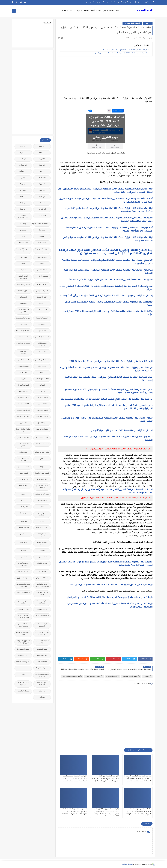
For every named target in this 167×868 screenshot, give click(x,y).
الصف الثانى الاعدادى (23, 353)
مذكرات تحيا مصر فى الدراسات (42, 594)
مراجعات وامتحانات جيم (72, 676)
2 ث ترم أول (23, 172)
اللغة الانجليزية (112, 676)
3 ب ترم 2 (42, 190)
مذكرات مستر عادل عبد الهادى (42, 634)
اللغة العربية (42, 404)
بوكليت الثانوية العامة (23, 460)
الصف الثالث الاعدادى (132, 23)
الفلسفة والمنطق (42, 379)
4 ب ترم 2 (42, 203)
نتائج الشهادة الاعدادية (42, 684)
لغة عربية (23, 557)
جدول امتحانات (23, 486)
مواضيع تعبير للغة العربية (42, 676)
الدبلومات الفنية (42, 318)
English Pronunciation (23, 217)
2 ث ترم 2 (42, 172)
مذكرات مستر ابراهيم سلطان (23, 617)
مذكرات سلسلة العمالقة (42, 602)
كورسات (42, 551)
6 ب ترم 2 (23, 209)
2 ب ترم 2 (42, 165)
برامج (42, 459)
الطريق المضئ (146, 10)
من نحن (138, 2)
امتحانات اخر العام (42, 429)
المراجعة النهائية (69, 11)
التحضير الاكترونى (42, 276)
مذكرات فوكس (42, 610)
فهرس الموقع (128, 2)
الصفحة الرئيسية (148, 2)
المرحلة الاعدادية (23, 417)
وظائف (42, 698)
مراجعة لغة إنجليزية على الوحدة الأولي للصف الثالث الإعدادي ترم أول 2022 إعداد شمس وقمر (107, 399)
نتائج (23, 675)
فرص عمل (23, 513)
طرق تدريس (23, 507)
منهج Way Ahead (42, 668)
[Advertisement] (105, 77)
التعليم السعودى (23, 285)
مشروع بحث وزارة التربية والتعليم (23, 642)
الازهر (23, 264)
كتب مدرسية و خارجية (42, 544)
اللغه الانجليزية (42, 410)
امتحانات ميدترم (83, 11)
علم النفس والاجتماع (42, 514)
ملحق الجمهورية (23, 649)
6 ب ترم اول (42, 216)
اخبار (23, 237)
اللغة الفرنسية (23, 404)
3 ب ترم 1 (23, 184)
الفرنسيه (23, 373)
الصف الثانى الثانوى (42, 360)
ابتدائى (105, 11)
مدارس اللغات (42, 563)
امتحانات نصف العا (42, 444)
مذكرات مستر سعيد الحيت (23, 625)
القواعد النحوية (23, 385)
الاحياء (42, 264)
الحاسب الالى (42, 310)
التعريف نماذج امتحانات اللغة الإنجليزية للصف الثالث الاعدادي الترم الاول (121, 53)
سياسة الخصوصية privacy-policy (98, 2)
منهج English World (23, 662)
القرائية (42, 385)
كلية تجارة (23, 542)
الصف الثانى (42, 352)
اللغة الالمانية (23, 392)
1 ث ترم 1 (42, 153)
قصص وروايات (23, 528)
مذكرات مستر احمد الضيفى (42, 625)
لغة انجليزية (42, 557)
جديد (23, 494)
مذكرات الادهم (23, 572)
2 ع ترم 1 (23, 178)
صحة (23, 501)
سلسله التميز (42, 501)
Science (42, 230)
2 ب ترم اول (23, 165)
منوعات (23, 668)
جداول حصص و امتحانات (42, 487)
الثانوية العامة (23, 291)
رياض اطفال (114, 11)
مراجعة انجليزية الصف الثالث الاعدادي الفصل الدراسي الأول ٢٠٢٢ (124, 50)
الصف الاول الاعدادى (23, 331)
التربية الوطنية (42, 285)
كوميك (23, 551)
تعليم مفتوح (23, 473)
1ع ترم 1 (42, 159)
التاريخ (23, 270)
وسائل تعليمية (23, 691)
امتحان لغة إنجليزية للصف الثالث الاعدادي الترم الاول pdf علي (121, 431)
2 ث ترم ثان (42, 178)
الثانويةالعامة (42, 297)
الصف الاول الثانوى (42, 337)
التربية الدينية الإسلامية (23, 277)
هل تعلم (42, 691)
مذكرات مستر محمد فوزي (23, 634)
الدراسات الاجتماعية (23, 318)
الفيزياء (23, 379)
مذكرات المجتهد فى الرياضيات (23, 585)
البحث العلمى (42, 270)
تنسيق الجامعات (42, 480)
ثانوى (93, 11)
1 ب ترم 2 (23, 146)
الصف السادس (23, 366)
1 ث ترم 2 (23, 153)
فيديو (42, 522)
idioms (42, 237)
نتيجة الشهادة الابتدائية (23, 684)
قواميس (23, 534)
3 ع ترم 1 (148, 23)
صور (42, 507)
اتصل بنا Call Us (116, 2)
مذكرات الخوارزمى (42, 578)
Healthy (23, 224)
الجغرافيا (42, 304)
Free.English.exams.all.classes (41, 224)
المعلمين (23, 423)
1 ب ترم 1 (42, 146)
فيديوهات (23, 522)
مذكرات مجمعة (23, 610)
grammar (23, 230)
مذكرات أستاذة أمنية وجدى (23, 565)
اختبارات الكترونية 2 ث (42, 250)
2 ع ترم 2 (42, 184)
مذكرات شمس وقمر (23, 602)
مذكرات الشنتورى (23, 578)
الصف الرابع (42, 366)
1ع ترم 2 (23, 159)
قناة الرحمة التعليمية (42, 535)
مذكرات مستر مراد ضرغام (42, 642)
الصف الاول (42, 331)
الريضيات (23, 325)
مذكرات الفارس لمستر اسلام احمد (42, 585)
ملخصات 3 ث (42, 662)
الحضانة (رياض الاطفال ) (23, 311)
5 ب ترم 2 (23, 203)
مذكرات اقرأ (42, 572)
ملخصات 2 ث (23, 656)
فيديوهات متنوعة (42, 528)
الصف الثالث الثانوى (23, 343)
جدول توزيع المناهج (42, 494)
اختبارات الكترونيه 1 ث (23, 250)
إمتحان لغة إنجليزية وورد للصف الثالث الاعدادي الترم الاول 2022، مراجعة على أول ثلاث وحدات (106, 296)
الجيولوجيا (23, 304)
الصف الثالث (23, 337)
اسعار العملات (42, 258)
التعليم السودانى (42, 291)
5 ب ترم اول (42, 209)
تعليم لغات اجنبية (23, 467)
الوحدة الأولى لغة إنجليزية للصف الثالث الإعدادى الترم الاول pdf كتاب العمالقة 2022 (111, 362)
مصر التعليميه (42, 649)
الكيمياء (42, 392)
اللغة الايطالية (23, 398)
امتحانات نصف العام (94, 676)
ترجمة (42, 467)
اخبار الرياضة (23, 243)
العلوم (42, 373)
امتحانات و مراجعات (42, 452)
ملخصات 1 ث (42, 656)
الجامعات (23, 297)
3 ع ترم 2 (23, 190)
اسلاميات (23, 258)
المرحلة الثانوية (42, 423)
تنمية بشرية (23, 480)
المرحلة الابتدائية (42, 417)
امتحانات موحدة (42, 438)
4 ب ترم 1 (23, 197)
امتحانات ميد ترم (23, 438)
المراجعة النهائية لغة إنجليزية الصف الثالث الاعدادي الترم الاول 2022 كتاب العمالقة (111, 280)
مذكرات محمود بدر (42, 616)
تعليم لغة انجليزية (42, 473)
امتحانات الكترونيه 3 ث (23, 430)
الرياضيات (42, 325)
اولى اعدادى (23, 452)
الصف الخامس (23, 360)
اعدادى (99, 11)
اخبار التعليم (42, 243)
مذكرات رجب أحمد (23, 593)
